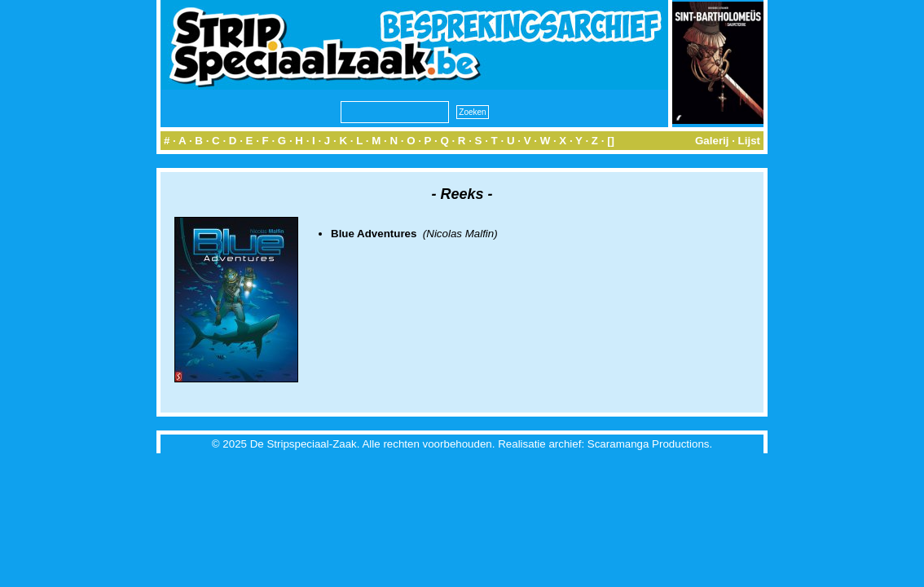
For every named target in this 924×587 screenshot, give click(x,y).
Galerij (712, 141)
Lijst (749, 141)
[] (611, 141)
